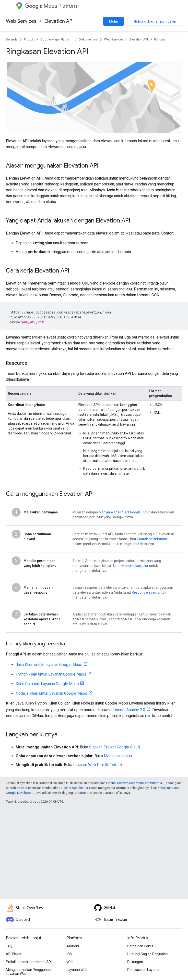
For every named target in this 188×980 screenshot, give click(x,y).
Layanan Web (77, 970)
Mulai (113, 21)
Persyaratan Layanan (144, 970)
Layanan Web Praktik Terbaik (98, 765)
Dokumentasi (88, 39)
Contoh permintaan (152, 539)
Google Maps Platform (56, 39)
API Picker (14, 954)
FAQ (9, 946)
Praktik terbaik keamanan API (29, 962)
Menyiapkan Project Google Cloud (124, 512)
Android (73, 946)
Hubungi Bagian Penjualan (147, 954)
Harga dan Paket (140, 946)
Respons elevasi (144, 592)
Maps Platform (52, 6)
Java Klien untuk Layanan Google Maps (49, 665)
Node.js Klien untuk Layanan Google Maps (51, 693)
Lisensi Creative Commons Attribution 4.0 (135, 783)
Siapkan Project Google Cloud (114, 747)
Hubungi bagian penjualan (155, 21)
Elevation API (59, 21)
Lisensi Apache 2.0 (129, 710)
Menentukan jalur (135, 566)
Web (70, 962)
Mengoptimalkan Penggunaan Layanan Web (29, 972)
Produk (29, 39)
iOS (69, 954)
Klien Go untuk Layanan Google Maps (47, 684)
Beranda (12, 39)
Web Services (21, 21)
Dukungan (135, 962)
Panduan (160, 39)
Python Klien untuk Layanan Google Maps (51, 674)
